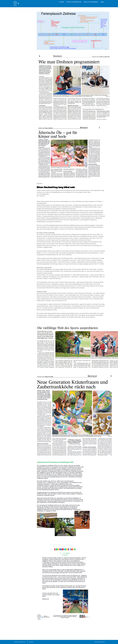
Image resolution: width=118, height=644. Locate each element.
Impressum (31, 642)
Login (102, 2)
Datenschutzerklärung (100, 642)
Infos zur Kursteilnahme (91, 2)
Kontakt (62, 2)
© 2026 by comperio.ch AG (20, 642)
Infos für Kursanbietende (74, 2)
